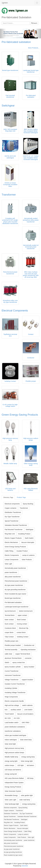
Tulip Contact (9, 637)
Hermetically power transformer (15, 568)
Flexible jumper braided (13, 645)
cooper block (9, 632)
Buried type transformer (13, 598)
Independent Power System (14, 783)
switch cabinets (27, 705)
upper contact (22, 615)
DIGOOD (25, 866)
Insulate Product (22, 551)
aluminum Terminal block (13, 658)
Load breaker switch (12, 723)
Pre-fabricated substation (16, 42)
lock (6, 710)
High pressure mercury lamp (14, 748)
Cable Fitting (9, 551)
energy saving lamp (28, 757)
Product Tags (21, 497)
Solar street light (10, 744)
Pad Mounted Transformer (14, 530)
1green (5, 3)
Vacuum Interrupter (28, 542)
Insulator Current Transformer (15, 684)
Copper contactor (11, 508)
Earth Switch (29, 538)
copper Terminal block (23, 654)
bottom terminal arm (26, 611)
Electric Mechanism (11, 542)
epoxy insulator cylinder (13, 667)
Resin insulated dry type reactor (15, 594)
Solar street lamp (26, 740)
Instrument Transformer (13, 675)
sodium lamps (9, 765)
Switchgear (8, 106)
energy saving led (11, 774)
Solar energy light (27, 761)
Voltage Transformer (12, 680)
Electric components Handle (14, 701)
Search (34, 23)
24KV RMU (25, 723)
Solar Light (8, 564)
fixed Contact (21, 620)
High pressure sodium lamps (14, 753)
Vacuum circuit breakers (25, 714)
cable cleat (8, 654)
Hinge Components (11, 697)
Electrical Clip (24, 628)
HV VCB (17, 718)
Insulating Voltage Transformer (15, 692)
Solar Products (27, 560)
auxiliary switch (16, 710)
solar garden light (27, 795)
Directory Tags (8, 497)
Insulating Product (24, 534)
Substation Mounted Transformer (16, 525)
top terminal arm (10, 611)
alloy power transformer (13, 577)
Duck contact (9, 624)
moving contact (22, 624)
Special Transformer (12, 521)
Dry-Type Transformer (12, 517)
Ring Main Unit (10, 534)
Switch (7, 662)
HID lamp (30, 778)
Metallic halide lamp (11, 757)
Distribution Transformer (13, 512)
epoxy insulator (29, 667)
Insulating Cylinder (11, 688)
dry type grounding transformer (15, 590)
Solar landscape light (12, 804)
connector (28, 658)
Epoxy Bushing (28, 504)
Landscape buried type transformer (17, 607)
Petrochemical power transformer (16, 581)
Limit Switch (28, 710)
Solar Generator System (13, 791)
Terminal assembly (11, 650)
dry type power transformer (14, 585)
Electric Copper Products (13, 538)
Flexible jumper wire (11, 641)
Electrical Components (15, 311)
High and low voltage (12, 705)
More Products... (34, 48)
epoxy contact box (19, 662)
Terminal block (10, 615)
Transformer (9, 195)
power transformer (11, 572)
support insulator (27, 680)
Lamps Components (12, 560)
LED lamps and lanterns (13, 770)
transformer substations (13, 731)
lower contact (9, 620)
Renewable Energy (11, 795)
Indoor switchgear (11, 740)
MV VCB (8, 718)
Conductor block (10, 628)
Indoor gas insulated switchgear (15, 735)
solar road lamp (25, 800)
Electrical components (12, 504)
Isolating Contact (23, 637)
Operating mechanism (28, 650)
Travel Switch (9, 714)
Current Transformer (12, 671)
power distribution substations (15, 727)
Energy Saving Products (13, 787)
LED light (20, 765)
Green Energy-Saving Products (20, 415)
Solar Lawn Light (10, 800)
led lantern (30, 765)
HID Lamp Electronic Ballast (14, 778)
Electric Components (12, 555)
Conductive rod (29, 645)
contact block (21, 632)
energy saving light (11, 761)
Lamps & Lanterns (28, 555)
